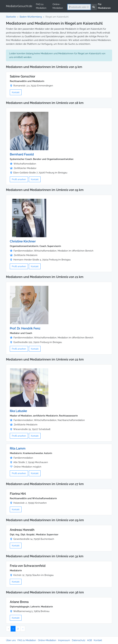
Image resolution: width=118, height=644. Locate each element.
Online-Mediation (58, 6)
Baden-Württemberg (31, 17)
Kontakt (16, 92)
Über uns (11, 640)
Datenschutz (79, 640)
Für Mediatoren (104, 6)
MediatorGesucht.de (19, 6)
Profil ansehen (19, 179)
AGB (89, 640)
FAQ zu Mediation (41, 6)
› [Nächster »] (23, 629)
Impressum (64, 640)
